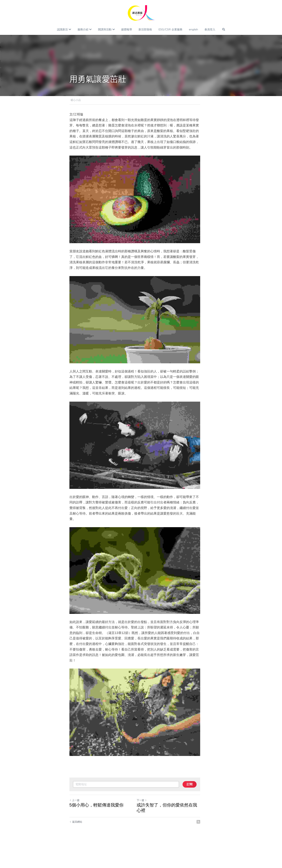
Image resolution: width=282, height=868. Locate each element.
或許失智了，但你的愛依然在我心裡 (177, 835)
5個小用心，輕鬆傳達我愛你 (96, 835)
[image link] (141, 13)
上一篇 (74, 830)
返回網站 (76, 846)
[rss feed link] (211, 846)
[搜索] (223, 29)
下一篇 (148, 830)
